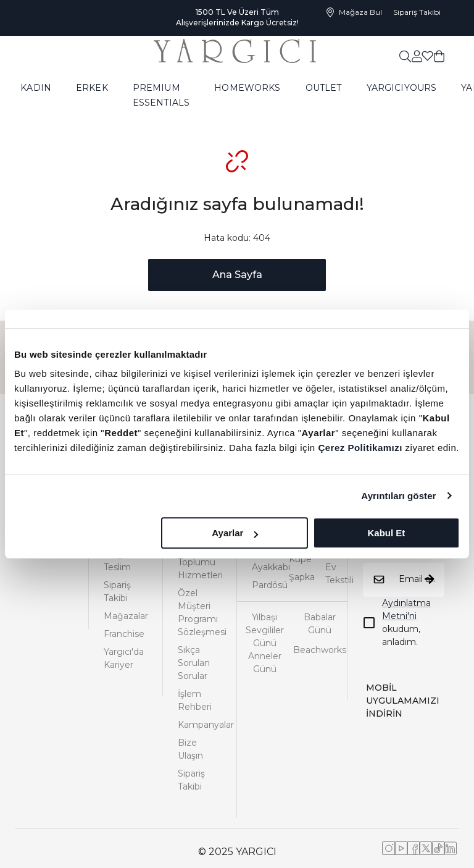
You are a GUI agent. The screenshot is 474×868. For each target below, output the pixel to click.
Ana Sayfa (237, 275)
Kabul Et (386, 533)
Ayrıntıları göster (398, 496)
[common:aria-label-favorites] (417, 56)
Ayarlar (235, 533)
